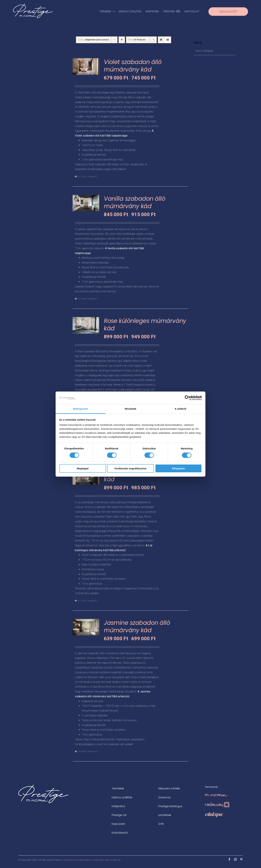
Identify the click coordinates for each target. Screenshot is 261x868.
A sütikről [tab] (180, 409)
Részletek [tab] (130, 409)
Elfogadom (178, 468)
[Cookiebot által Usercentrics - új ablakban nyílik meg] (187, 398)
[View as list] (168, 40)
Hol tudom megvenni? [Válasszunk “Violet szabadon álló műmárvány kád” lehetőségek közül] (87, 177)
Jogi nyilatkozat (113, 860)
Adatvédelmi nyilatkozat (91, 860)
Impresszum (70, 860)
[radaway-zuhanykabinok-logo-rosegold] (217, 803)
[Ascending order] (122, 40)
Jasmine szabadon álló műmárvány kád (137, 627)
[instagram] (235, 859)
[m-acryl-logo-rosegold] (216, 795)
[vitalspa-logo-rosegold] (214, 814)
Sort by (93, 40)
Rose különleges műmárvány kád (145, 325)
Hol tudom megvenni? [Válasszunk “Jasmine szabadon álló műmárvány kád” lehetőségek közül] (87, 751)
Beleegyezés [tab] (80, 409)
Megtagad (83, 468)
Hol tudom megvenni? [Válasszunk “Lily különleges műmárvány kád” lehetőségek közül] (87, 601)
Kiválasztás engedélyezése (130, 468)
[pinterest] (241, 859)
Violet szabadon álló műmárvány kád (133, 66)
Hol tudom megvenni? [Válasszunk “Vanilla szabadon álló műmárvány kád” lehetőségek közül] (87, 299)
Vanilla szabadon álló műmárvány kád (134, 202)
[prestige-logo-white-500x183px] (33, 5)
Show (137, 40)
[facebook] (229, 859)
